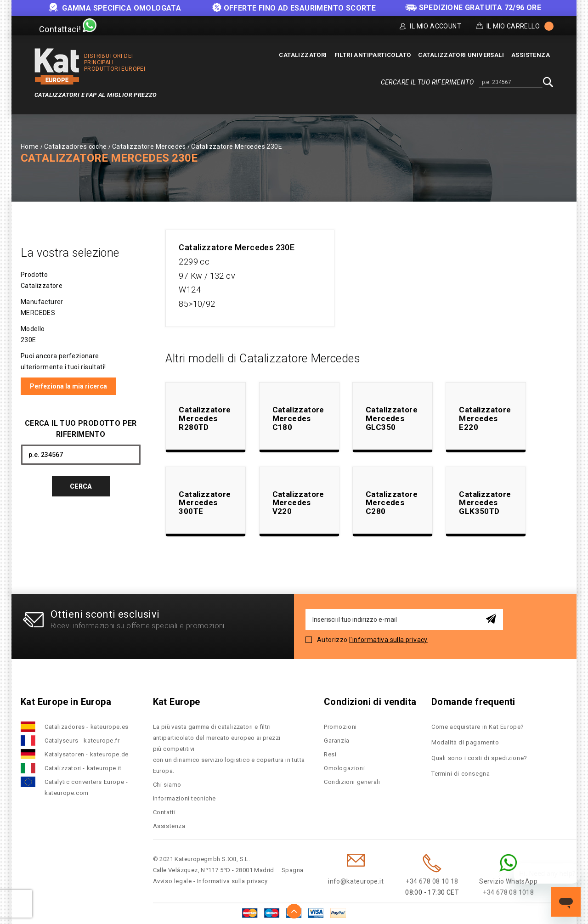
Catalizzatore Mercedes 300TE (205, 503)
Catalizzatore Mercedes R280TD (205, 418)
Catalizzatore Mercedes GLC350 (392, 418)
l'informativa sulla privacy (388, 640)
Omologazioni (344, 768)
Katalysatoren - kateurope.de (87, 754)
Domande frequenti (473, 702)
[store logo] (57, 66)
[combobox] (511, 83)
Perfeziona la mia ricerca (68, 386)
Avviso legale (172, 881)
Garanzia (337, 741)
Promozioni (340, 727)
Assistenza (169, 826)
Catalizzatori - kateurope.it (83, 768)
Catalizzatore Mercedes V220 (298, 503)
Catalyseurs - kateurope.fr (82, 741)
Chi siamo (167, 785)
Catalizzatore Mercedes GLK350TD (485, 503)
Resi (330, 754)
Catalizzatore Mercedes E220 (485, 418)
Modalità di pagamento (465, 742)
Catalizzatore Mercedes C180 (298, 418)
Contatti (164, 812)
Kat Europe (177, 702)
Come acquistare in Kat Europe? (478, 727)
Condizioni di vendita (370, 702)
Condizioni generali (352, 782)
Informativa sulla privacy (232, 881)
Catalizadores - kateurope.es (87, 727)
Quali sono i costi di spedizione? (479, 758)
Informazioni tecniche (185, 798)
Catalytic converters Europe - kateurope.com (86, 787)
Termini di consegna (461, 774)
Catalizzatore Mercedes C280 (392, 503)
